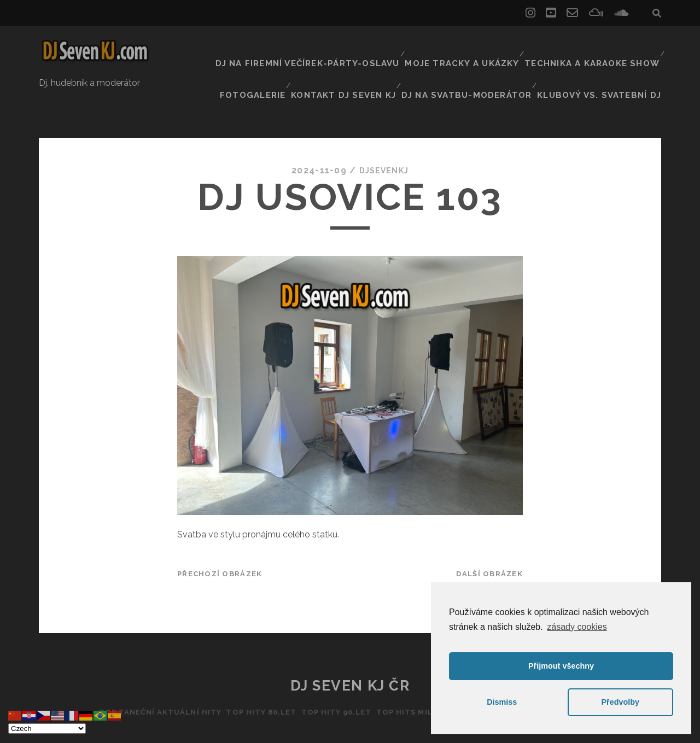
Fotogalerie (626, 46)
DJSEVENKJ (384, 131)
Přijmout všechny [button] (561, 666)
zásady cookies (577, 627)
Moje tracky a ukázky (402, 46)
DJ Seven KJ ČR (350, 647)
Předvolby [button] (620, 702)
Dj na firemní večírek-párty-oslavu (257, 46)
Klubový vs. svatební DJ (607, 60)
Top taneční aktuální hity (144, 673)
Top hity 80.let (252, 673)
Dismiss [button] (502, 702)
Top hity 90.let (333, 673)
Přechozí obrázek (220, 535)
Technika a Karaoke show (524, 46)
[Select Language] (47, 729)
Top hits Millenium (423, 673)
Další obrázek (489, 535)
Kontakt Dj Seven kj (366, 60)
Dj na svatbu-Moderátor (483, 60)
